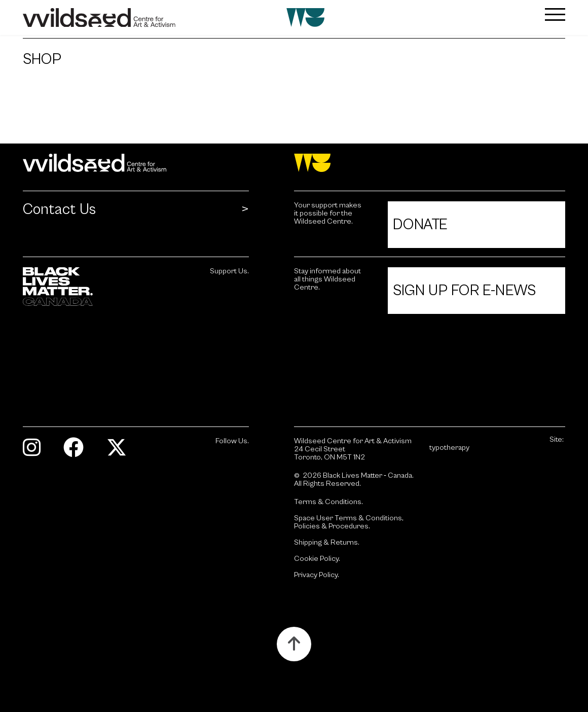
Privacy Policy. (317, 575)
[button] (520, 14)
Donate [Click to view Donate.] (420, 225)
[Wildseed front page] (249, 17)
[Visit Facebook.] (77, 452)
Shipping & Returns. (327, 543)
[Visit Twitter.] (120, 452)
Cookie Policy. (317, 559)
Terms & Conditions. (328, 502)
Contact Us (59, 210)
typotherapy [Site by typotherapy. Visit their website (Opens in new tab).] (449, 448)
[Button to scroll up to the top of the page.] (294, 644)
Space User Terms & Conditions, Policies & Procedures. (349, 522)
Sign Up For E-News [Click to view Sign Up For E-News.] (464, 291)
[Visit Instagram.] (35, 452)
